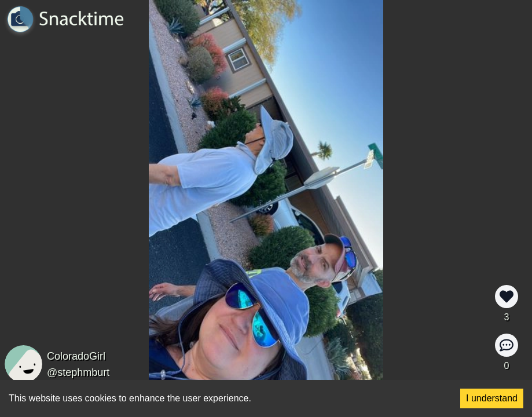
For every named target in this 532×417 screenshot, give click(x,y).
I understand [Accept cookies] (492, 398)
